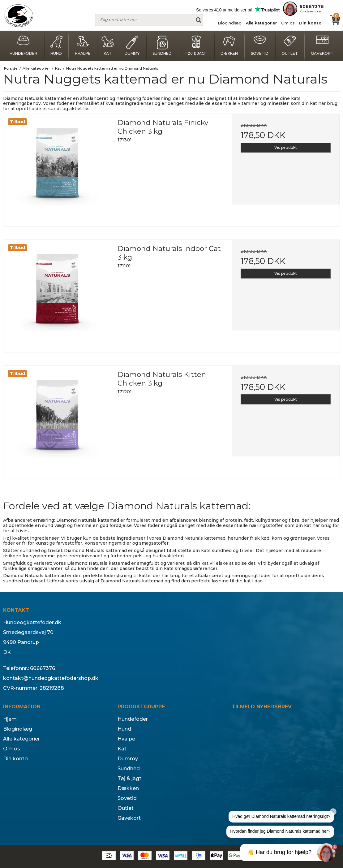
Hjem (10, 719)
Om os (288, 23)
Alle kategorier (261, 23)
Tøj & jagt (196, 46)
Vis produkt (286, 147)
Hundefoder (24, 46)
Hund (56, 46)
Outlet (290, 46)
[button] (281, 817)
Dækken (229, 46)
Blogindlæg (230, 23)
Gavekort (322, 46)
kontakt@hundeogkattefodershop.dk (51, 678)
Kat (108, 46)
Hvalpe (83, 46)
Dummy (132, 46)
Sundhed (162, 46)
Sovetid (260, 46)
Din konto (310, 23)
